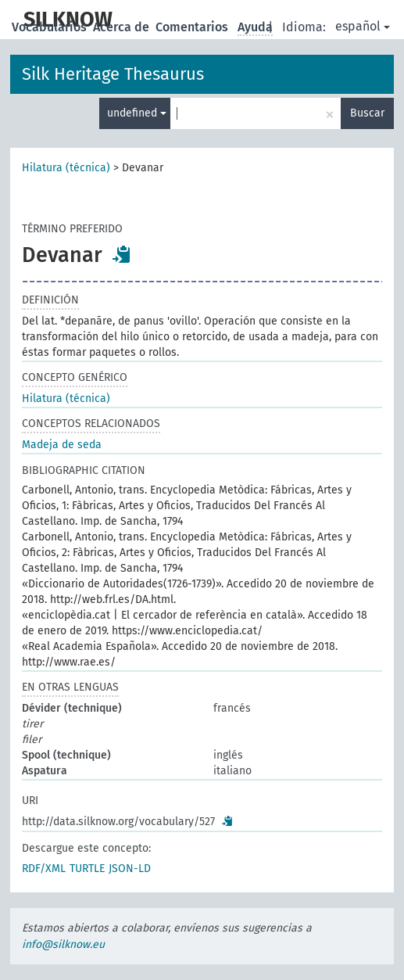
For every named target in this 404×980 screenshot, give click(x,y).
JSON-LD (130, 869)
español (363, 26)
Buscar (367, 113)
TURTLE (87, 869)
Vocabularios (51, 27)
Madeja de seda (62, 445)
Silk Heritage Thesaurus (113, 74)
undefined (137, 113)
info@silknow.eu (63, 944)
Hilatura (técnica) (66, 168)
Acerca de (123, 27)
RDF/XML (44, 869)
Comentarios (193, 27)
